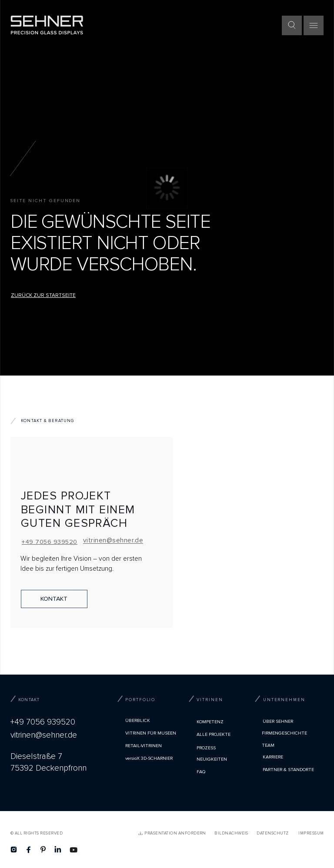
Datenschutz (272, 833)
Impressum (311, 833)
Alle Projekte (214, 734)
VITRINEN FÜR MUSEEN (151, 733)
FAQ (201, 772)
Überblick (138, 720)
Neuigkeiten (212, 759)
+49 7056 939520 (49, 542)
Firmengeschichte (284, 733)
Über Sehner (278, 721)
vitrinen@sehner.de (113, 540)
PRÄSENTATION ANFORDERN (175, 833)
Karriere (273, 757)
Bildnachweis (231, 833)
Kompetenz (210, 722)
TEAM (268, 745)
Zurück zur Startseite (43, 295)
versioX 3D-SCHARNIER (149, 758)
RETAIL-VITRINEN (144, 746)
